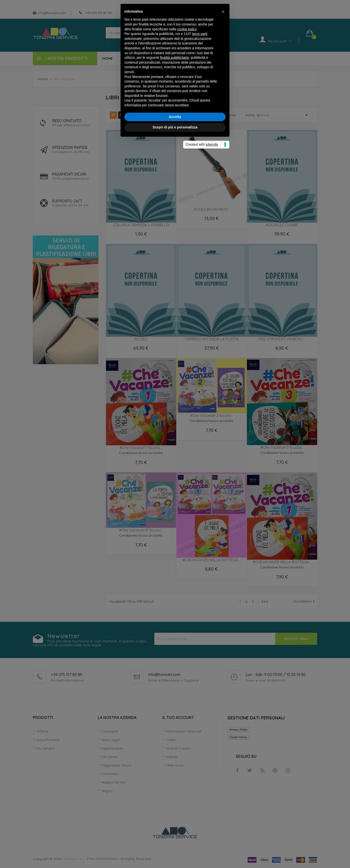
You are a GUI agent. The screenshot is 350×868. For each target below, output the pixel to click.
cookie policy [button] (187, 393)
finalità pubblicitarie (174, 421)
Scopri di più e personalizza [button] (175, 491)
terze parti (200, 397)
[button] (223, 375)
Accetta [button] (175, 480)
